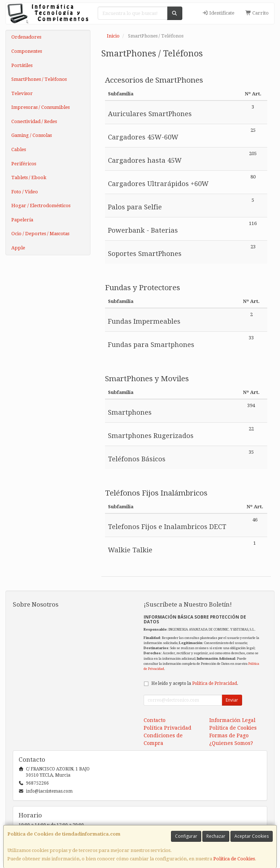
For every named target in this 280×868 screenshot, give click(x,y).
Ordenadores (26, 37)
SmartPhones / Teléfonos (39, 79)
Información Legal (232, 720)
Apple (18, 248)
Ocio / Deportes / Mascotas (40, 234)
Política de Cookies (234, 859)
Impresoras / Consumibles (40, 107)
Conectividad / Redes (34, 121)
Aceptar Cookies (252, 836)
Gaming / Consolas (32, 135)
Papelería (22, 220)
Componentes (27, 51)
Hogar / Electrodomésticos (41, 206)
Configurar (186, 836)
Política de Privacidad (215, 683)
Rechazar (216, 836)
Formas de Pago (229, 735)
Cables (19, 149)
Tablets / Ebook (29, 177)
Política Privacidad (168, 728)
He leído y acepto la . (195, 683)
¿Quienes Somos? (231, 743)
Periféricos (24, 164)
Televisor (22, 93)
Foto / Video (25, 192)
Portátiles (22, 65)
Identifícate (218, 13)
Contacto (155, 720)
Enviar (232, 700)
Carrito (257, 13)
